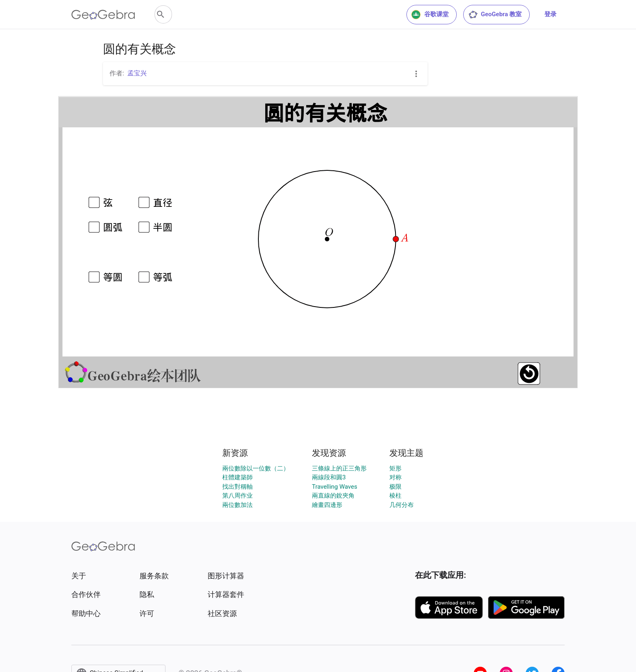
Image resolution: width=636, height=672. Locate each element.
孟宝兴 (137, 73)
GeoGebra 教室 (495, 15)
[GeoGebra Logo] (103, 15)
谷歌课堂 (430, 15)
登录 (550, 14)
